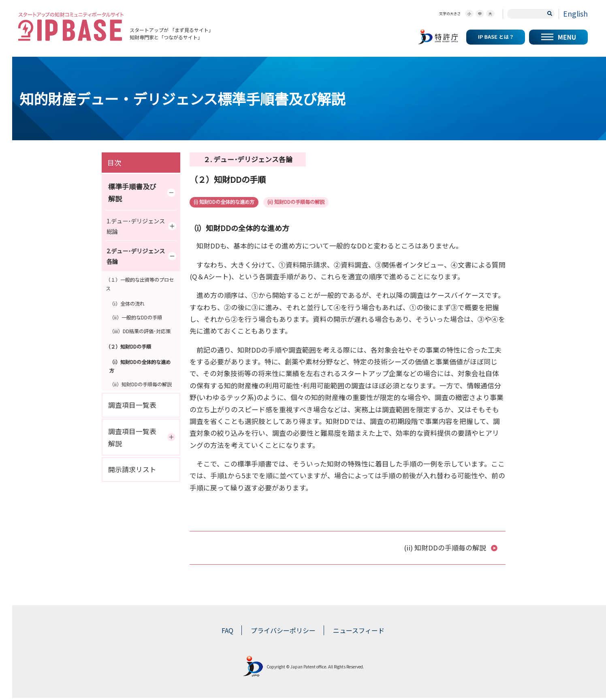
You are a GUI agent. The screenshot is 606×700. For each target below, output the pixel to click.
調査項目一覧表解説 (144, 437)
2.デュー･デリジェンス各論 (143, 256)
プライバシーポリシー (283, 632)
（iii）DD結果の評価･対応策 (140, 331)
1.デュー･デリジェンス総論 (143, 226)
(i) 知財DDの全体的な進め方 (230, 203)
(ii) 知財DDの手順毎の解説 (315, 203)
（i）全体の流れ (127, 303)
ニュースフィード (359, 632)
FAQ (227, 632)
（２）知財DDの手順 (128, 346)
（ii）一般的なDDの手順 (136, 317)
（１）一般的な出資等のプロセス (140, 284)
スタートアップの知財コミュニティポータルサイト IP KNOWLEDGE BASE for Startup (71, 27)
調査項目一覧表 (132, 405)
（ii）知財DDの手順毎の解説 (141, 384)
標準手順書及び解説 (144, 192)
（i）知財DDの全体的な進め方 (140, 366)
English (575, 13)
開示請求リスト (132, 469)
